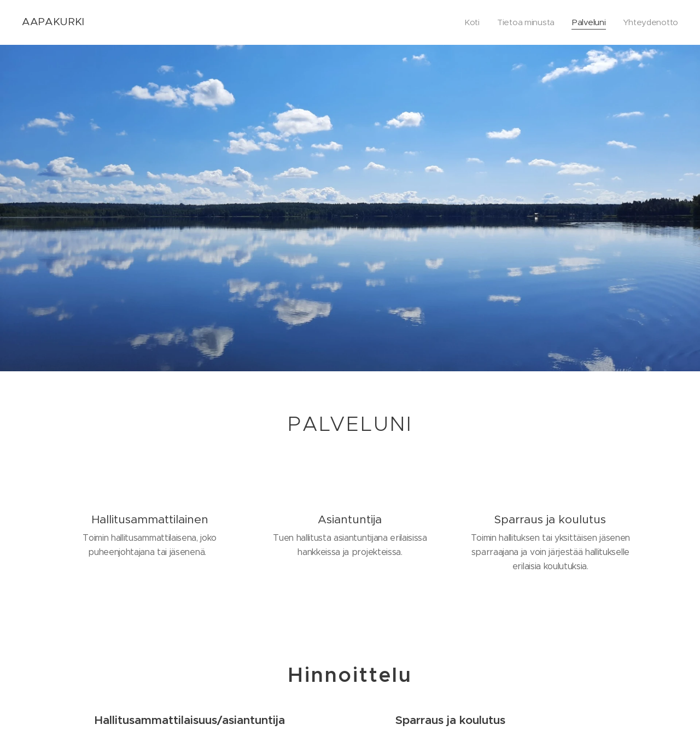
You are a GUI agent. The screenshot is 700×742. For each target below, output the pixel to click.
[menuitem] (469, 22)
